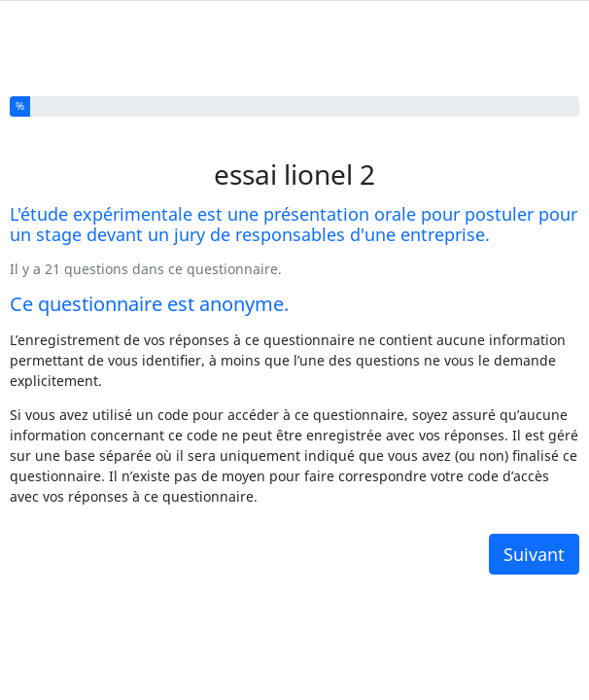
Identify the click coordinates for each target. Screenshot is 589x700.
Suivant (534, 538)
